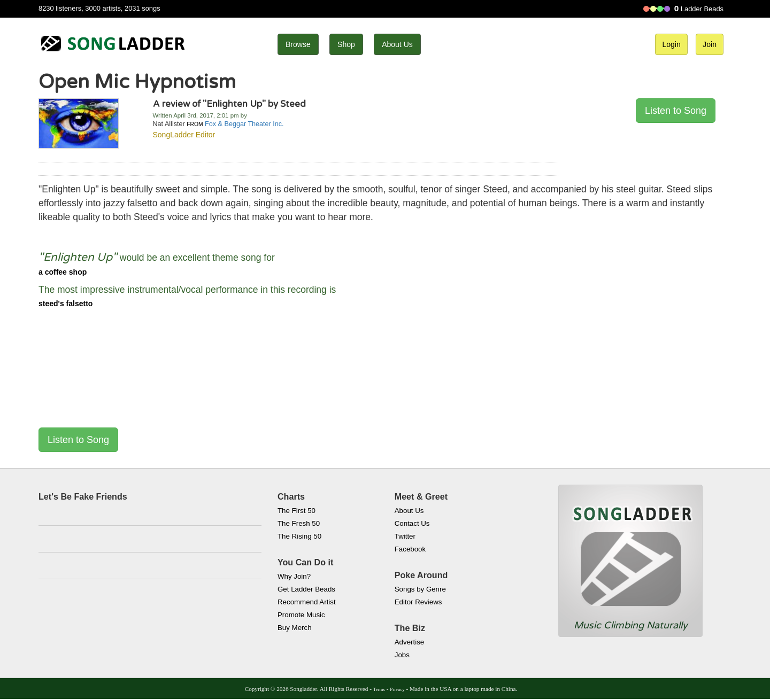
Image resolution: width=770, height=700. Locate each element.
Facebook (410, 549)
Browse (298, 44)
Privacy (397, 689)
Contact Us (412, 523)
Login (671, 44)
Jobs (402, 655)
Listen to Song (676, 111)
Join (710, 44)
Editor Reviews (418, 602)
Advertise (409, 642)
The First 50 (297, 511)
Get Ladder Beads (306, 589)
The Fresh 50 (299, 523)
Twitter (405, 536)
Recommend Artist (307, 602)
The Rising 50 (299, 536)
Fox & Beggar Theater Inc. (244, 124)
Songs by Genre (420, 589)
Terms (379, 689)
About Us (397, 44)
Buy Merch (295, 628)
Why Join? (294, 576)
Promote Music (301, 615)
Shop (346, 44)
